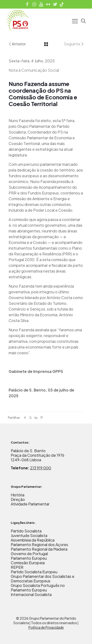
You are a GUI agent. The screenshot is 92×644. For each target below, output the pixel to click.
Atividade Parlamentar (30, 504)
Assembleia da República (33, 540)
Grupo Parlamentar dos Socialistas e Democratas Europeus (43, 579)
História (18, 495)
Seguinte (74, 44)
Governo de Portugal (29, 554)
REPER (17, 567)
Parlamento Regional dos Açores (39, 545)
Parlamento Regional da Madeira (39, 549)
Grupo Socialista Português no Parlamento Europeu (38, 588)
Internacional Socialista (31, 594)
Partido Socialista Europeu (34, 572)
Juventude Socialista (29, 535)
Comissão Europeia (28, 563)
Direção (18, 499)
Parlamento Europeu (29, 558)
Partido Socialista (26, 531)
